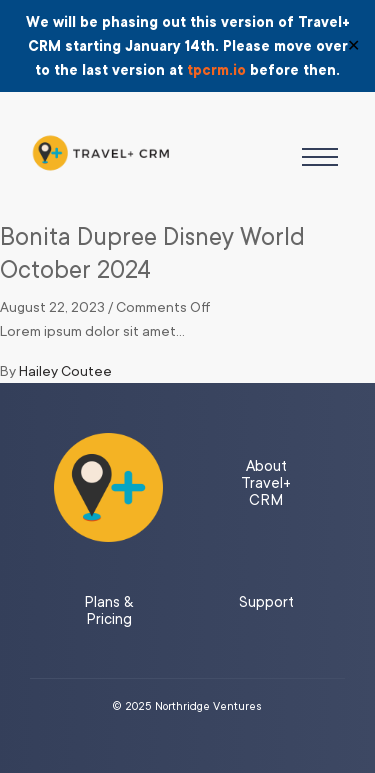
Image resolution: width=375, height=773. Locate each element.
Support (266, 602)
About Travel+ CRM (266, 483)
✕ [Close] (353, 46)
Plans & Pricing (108, 611)
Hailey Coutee (65, 371)
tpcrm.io (216, 70)
